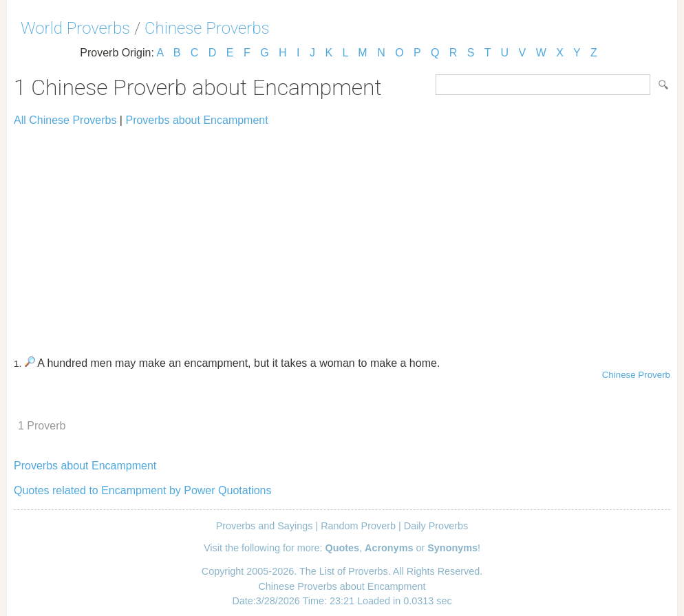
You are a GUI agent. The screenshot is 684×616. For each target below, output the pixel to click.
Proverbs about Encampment (196, 120)
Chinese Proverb (636, 375)
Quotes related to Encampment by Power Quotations (142, 490)
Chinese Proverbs (207, 28)
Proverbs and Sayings (265, 526)
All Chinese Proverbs (65, 120)
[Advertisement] (342, 235)
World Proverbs (75, 28)
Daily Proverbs (436, 526)
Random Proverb (358, 526)
